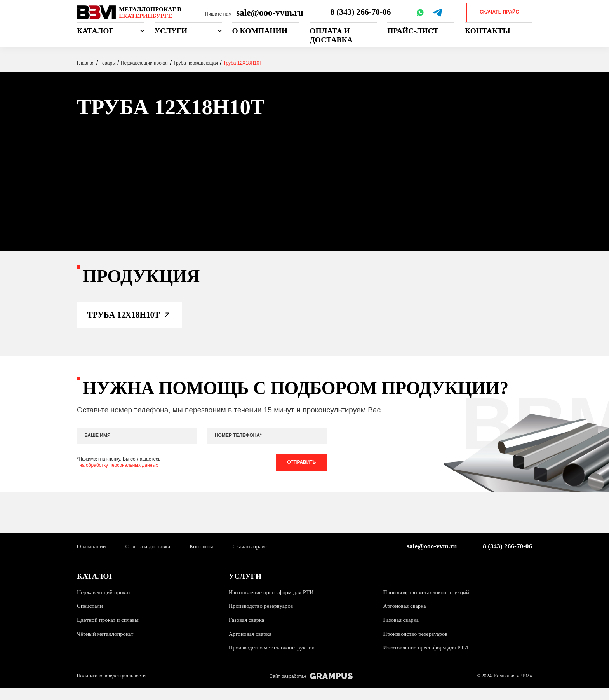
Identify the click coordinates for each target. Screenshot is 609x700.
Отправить (300, 472)
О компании (260, 31)
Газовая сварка (248, 631)
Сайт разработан (311, 688)
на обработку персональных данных (118, 475)
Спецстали (91, 617)
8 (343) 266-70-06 (361, 12)
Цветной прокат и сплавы (110, 631)
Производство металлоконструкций (429, 603)
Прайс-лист (413, 31)
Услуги (171, 31)
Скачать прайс (499, 12)
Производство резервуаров (263, 617)
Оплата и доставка (331, 35)
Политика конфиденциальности (111, 688)
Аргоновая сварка (406, 617)
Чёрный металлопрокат (107, 645)
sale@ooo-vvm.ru (270, 12)
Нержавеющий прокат (105, 603)
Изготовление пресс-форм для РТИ (274, 603)
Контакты (488, 31)
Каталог (95, 31)
